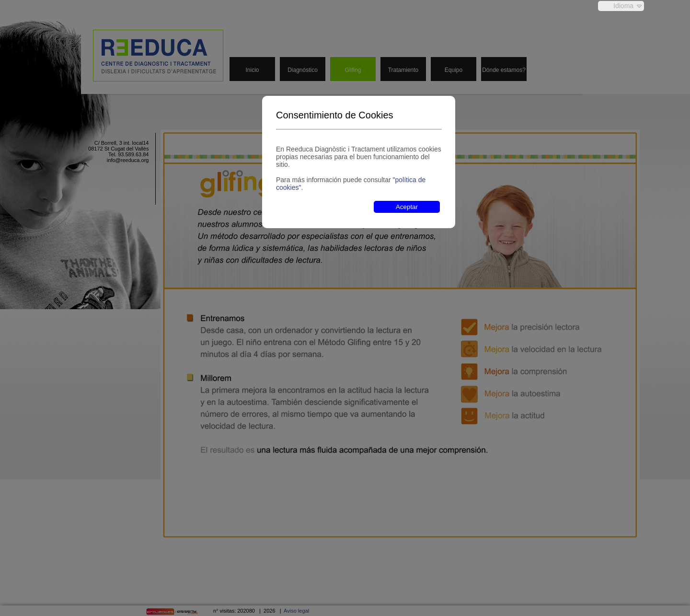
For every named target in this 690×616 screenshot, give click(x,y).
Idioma (623, 6)
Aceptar (407, 207)
